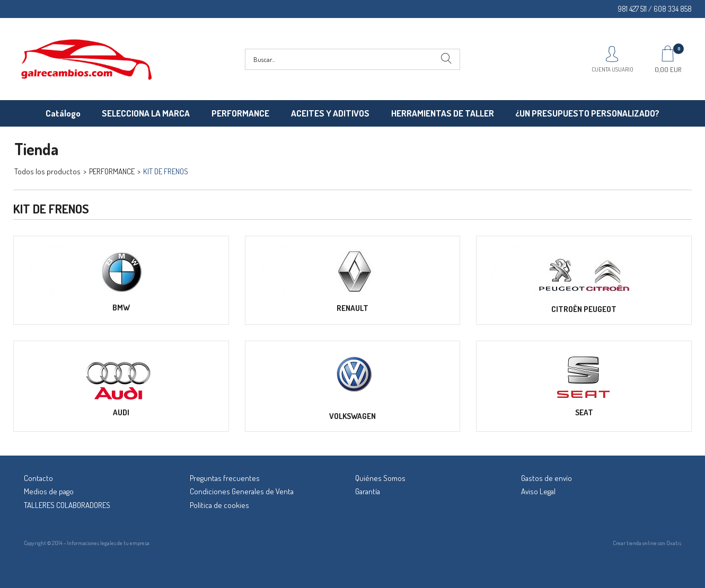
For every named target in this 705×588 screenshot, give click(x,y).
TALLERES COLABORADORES (67, 505)
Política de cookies (219, 505)
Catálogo (63, 113)
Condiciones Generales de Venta (242, 491)
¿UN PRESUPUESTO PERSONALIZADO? (587, 113)
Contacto (38, 478)
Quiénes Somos (380, 478)
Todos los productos (47, 171)
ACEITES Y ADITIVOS (330, 113)
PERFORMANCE (240, 113)
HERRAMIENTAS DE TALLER (443, 113)
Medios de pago (49, 491)
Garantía (368, 491)
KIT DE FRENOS (166, 171)
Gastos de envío (547, 478)
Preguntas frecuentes (225, 478)
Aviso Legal (538, 491)
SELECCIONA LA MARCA (146, 113)
